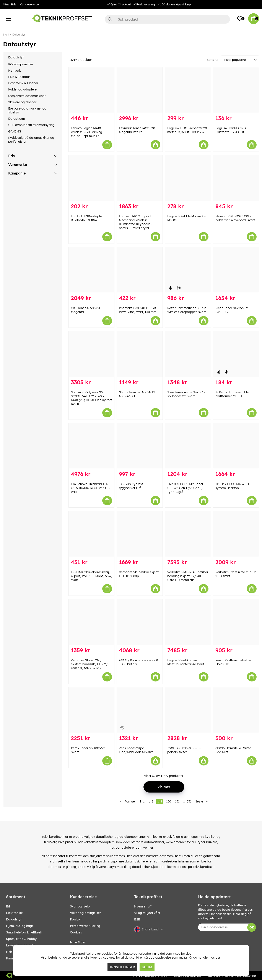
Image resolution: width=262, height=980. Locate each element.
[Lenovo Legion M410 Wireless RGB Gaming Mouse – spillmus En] (91, 90)
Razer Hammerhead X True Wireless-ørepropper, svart (187, 310)
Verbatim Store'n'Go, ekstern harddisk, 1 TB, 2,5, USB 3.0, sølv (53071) (90, 664)
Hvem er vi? (143, 906)
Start (6, 35)
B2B (137, 919)
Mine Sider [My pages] (78, 942)
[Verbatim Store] (91, 622)
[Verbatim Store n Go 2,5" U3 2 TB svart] (236, 534)
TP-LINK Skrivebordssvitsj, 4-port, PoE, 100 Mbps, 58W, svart (91, 576)
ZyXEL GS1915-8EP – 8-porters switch (184, 750)
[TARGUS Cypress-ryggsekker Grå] (140, 446)
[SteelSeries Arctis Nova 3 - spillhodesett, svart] (188, 354)
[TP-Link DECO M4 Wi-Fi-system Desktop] (236, 446)
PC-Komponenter (21, 64)
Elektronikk (14, 913)
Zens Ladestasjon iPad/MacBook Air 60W (136, 750)
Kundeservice (29, 4)
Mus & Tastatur (19, 77)
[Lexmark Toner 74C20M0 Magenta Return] (140, 90)
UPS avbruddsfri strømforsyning (31, 125)
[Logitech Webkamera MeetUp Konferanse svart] (188, 622)
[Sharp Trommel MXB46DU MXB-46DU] (140, 354)
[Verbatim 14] (140, 534)
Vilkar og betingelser (85, 913)
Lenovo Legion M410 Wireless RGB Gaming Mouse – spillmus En (86, 132)
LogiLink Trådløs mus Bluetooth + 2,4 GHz (231, 130)
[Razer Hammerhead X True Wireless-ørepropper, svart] (188, 270)
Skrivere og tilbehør (22, 102)
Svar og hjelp (80, 906)
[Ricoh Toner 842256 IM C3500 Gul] (236, 270)
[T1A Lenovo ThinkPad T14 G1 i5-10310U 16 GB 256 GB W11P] (91, 446)
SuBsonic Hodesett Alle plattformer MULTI (232, 394)
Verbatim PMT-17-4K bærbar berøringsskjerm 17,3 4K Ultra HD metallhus (188, 576)
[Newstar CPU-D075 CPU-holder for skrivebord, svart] (236, 178)
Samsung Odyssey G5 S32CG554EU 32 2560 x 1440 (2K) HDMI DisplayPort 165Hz (91, 398)
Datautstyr (19, 35)
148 (151, 801)
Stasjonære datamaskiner (27, 96)
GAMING (15, 131)
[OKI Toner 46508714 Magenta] (91, 270)
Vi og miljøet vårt (147, 913)
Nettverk (15, 71)
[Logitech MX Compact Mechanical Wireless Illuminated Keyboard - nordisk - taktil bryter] (140, 178)
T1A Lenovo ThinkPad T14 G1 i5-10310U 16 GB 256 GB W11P (90, 488)
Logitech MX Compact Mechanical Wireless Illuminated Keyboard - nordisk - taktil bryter (136, 222)
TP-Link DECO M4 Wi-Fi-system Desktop (233, 486)
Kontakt (76, 919)
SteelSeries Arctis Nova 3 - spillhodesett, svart (186, 394)
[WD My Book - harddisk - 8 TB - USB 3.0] (140, 622)
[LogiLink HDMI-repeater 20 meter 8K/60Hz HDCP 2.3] (188, 90)
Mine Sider (10, 4)
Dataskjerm (17, 119)
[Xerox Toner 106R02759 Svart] (91, 710)
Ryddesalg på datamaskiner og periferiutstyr (31, 140)
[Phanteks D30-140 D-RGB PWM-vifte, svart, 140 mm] (140, 270)
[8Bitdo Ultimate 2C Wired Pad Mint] (236, 710)
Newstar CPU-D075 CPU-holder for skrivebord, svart (235, 218)
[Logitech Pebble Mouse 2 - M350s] (188, 178)
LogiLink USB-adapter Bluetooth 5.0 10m (87, 218)
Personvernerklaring (85, 926)
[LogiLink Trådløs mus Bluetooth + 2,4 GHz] (236, 90)
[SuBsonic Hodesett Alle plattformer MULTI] (236, 354)
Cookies (76, 932)
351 (189, 801)
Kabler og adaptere (22, 89)
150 (169, 801)
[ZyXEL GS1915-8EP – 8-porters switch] (188, 710)
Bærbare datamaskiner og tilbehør (27, 110)
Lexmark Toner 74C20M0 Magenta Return (137, 130)
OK (252, 927)
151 (177, 801)
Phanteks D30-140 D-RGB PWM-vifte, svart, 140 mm (138, 310)
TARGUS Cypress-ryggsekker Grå (132, 486)
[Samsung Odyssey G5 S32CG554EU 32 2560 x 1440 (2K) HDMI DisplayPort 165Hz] (91, 354)
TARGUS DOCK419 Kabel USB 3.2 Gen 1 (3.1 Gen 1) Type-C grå (185, 488)
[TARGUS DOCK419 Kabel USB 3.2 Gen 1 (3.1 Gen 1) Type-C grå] (188, 446)
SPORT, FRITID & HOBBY (21, 939)
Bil (8, 906)
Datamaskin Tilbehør (23, 83)
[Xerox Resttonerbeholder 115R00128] (236, 622)
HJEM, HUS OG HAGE (20, 926)
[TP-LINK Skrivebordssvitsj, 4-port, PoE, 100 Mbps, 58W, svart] (91, 534)
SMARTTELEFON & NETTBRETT (24, 932)
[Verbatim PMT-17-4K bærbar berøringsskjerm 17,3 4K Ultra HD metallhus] (188, 534)
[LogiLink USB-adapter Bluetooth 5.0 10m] (91, 178)
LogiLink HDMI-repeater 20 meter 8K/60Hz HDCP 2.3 (187, 130)
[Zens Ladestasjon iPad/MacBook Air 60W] (140, 710)
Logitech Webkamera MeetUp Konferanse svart (186, 662)
